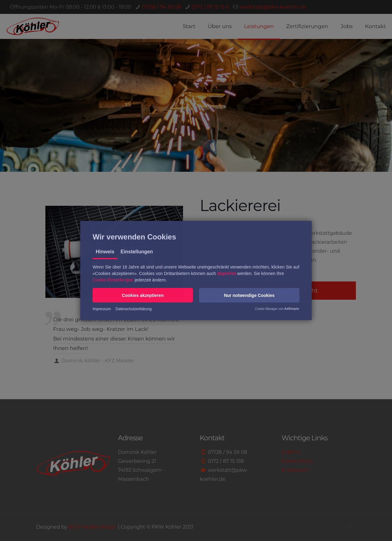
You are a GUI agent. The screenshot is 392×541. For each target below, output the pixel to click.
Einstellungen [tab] (137, 252)
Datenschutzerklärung (133, 309)
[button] (143, 295)
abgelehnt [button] (227, 273)
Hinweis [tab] (105, 252)
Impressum (102, 309)
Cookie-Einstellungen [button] (113, 280)
